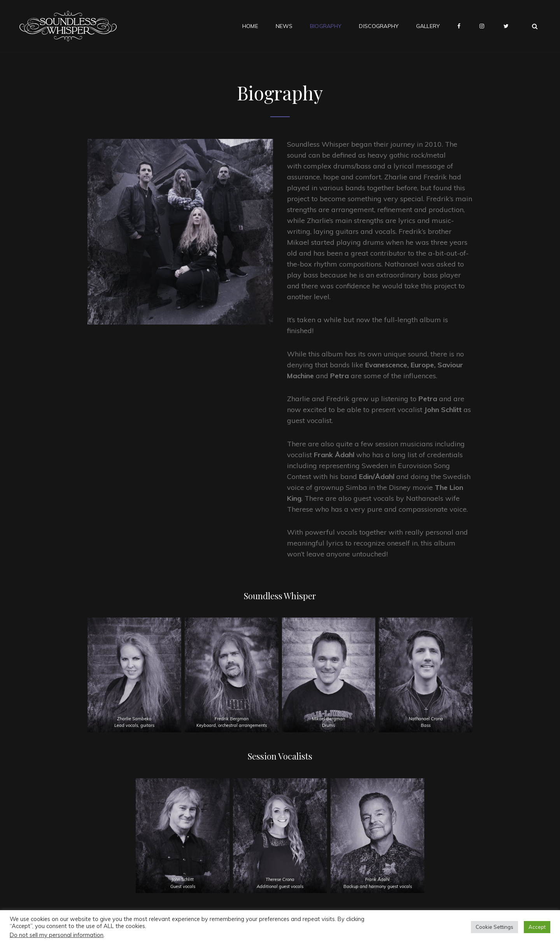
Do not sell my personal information (57, 935)
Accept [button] (537, 927)
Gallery (428, 26)
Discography (379, 26)
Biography (326, 26)
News (284, 26)
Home (250, 26)
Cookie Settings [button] (494, 927)
